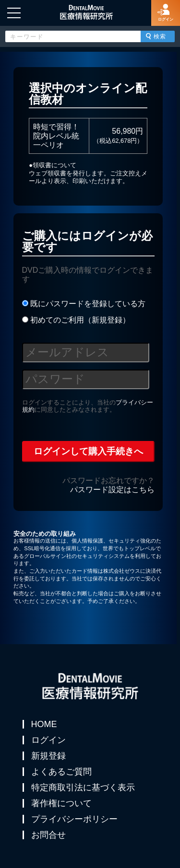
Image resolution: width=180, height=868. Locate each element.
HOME (44, 724)
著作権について (61, 803)
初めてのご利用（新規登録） (76, 320)
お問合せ (48, 835)
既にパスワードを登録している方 (84, 304)
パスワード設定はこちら (112, 490)
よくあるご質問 (61, 772)
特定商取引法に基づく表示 (83, 787)
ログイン (48, 740)
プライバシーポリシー (74, 819)
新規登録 (48, 756)
